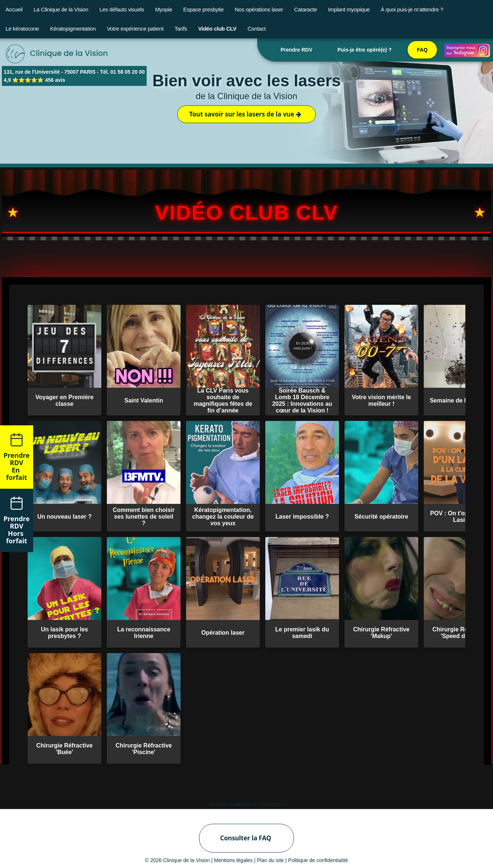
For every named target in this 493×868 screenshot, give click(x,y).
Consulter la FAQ (246, 838)
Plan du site (270, 860)
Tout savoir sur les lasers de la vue (245, 114)
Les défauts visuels (122, 9)
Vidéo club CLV (217, 29)
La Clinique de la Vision (61, 9)
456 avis (55, 80)
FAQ (422, 50)
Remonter (473, 447)
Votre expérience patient (135, 29)
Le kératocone (22, 29)
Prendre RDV (296, 50)
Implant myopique (349, 9)
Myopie (164, 9)
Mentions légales (233, 860)
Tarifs (181, 29)
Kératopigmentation (73, 29)
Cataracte (305, 9)
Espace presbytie (203, 9)
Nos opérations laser (259, 9)
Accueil (14, 9)
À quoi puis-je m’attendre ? (412, 9)
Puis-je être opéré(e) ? (365, 50)
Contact (257, 29)
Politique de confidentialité (318, 860)
